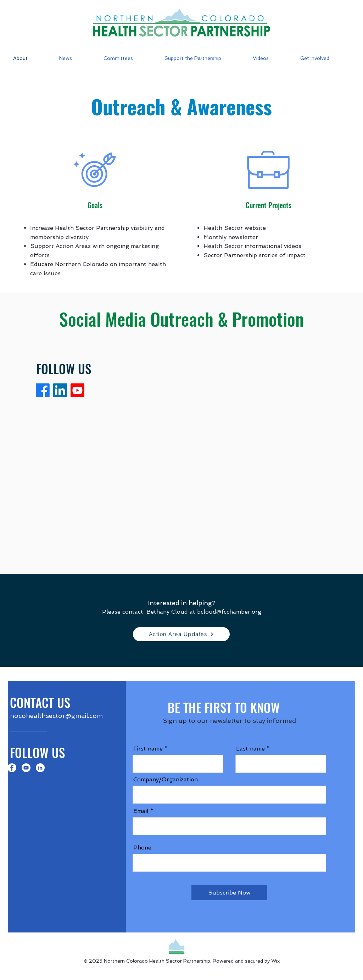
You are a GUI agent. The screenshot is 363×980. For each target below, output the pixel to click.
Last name (250, 749)
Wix (275, 961)
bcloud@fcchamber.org (229, 612)
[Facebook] (43, 390)
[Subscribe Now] (229, 893)
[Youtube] (77, 390)
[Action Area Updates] (181, 634)
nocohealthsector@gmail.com (56, 716)
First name (148, 749)
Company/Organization (166, 780)
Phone (142, 848)
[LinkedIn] (60, 390)
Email (141, 811)
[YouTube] (26, 768)
